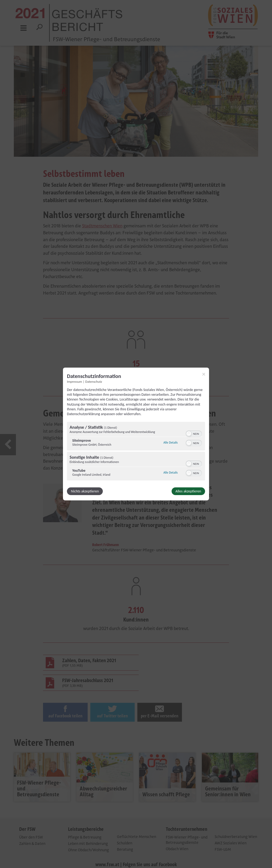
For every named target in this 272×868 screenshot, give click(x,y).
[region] (136, 452)
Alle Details (171, 442)
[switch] (194, 433)
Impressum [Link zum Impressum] (75, 382)
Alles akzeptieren (188, 491)
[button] (189, 434)
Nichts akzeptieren (85, 491)
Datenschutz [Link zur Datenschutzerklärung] (94, 382)
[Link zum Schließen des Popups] (204, 374)
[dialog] (136, 434)
